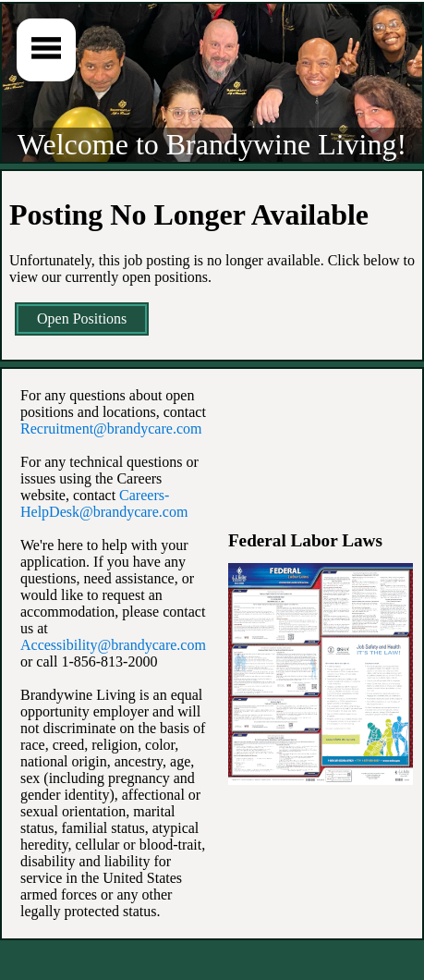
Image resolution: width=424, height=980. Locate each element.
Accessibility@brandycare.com (113, 645)
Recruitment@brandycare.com (111, 429)
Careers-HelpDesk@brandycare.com (104, 503)
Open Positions (82, 318)
